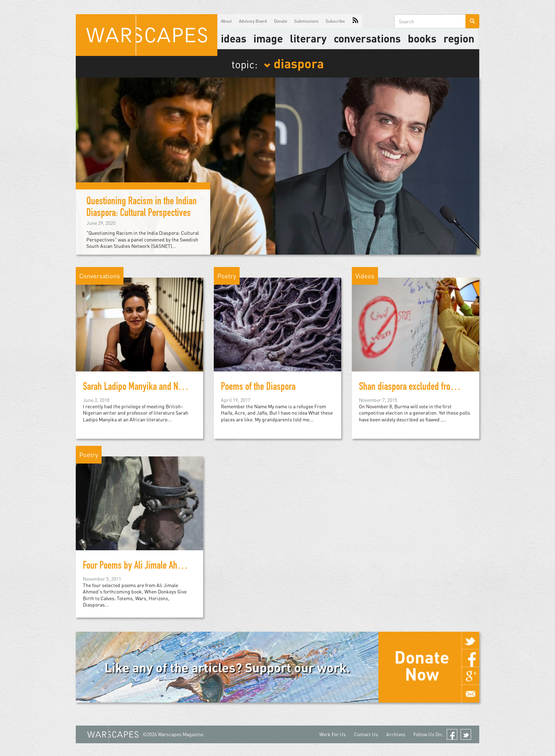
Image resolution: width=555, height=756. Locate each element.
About (226, 21)
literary (308, 38)
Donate (281, 21)
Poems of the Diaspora (258, 388)
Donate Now (422, 665)
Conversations (367, 38)
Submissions (306, 21)
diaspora (294, 63)
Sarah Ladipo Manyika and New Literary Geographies (171, 388)
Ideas (234, 38)
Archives (396, 734)
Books (422, 38)
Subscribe (335, 21)
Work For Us (333, 734)
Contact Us (366, 734)
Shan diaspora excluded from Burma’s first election (444, 388)
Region (459, 38)
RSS (355, 21)
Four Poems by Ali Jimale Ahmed (137, 567)
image (268, 38)
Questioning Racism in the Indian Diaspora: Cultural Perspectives (142, 208)
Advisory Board (253, 21)
